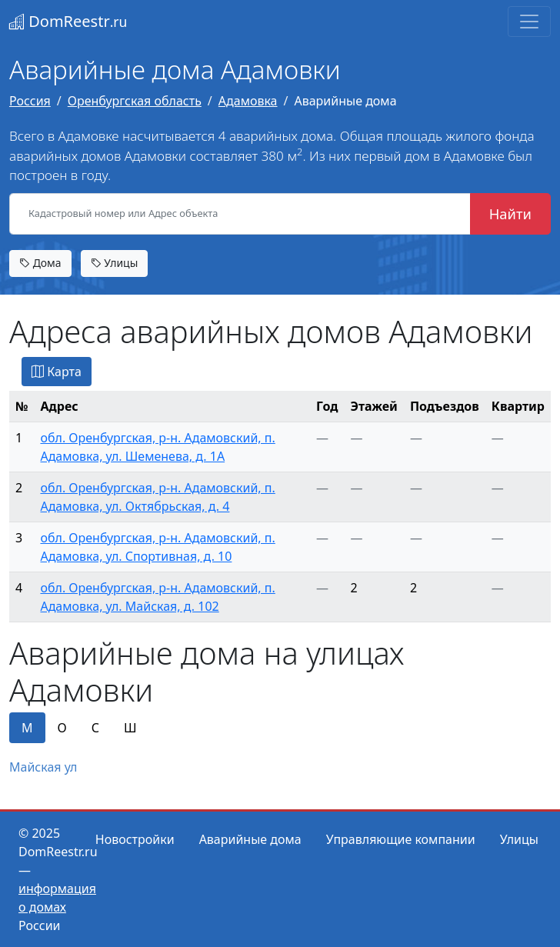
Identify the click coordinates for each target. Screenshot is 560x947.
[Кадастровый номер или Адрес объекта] (240, 214)
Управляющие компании (401, 839)
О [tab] (62, 728)
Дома (40, 263)
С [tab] (95, 728)
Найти (510, 213)
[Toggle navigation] (529, 22)
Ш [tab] (130, 728)
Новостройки (135, 839)
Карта (57, 372)
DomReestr (68, 21)
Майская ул (43, 767)
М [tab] (27, 728)
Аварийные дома (250, 839)
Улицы (115, 263)
